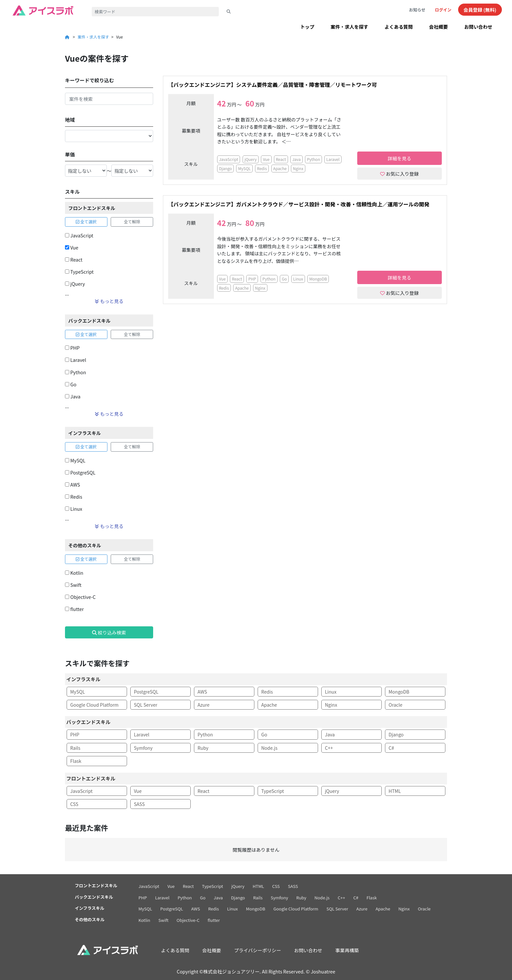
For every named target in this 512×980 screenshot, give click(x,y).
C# (391, 748)
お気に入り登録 (399, 174)
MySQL (75, 460)
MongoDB (318, 279)
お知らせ (417, 10)
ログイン (443, 10)
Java (73, 396)
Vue (72, 247)
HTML (395, 791)
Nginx (298, 168)
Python (76, 372)
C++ (329, 748)
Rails (75, 748)
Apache (280, 168)
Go (71, 384)
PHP (72, 348)
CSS (74, 804)
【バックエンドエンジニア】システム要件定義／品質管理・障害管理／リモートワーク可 (273, 85)
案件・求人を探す (350, 27)
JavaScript (79, 235)
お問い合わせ (478, 27)
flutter (74, 609)
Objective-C (80, 597)
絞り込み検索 (109, 632)
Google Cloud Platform (94, 705)
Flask (76, 761)
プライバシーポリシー (258, 950)
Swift (73, 585)
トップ (307, 27)
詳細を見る (399, 158)
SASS (139, 804)
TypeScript (79, 272)
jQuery (75, 284)
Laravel (76, 360)
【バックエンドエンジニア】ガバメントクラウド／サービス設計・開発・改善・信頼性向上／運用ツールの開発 (299, 204)
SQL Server (146, 705)
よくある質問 (399, 27)
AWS (72, 484)
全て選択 (86, 222)
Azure (203, 705)
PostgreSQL (80, 472)
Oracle (395, 705)
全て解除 (132, 222)
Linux (74, 509)
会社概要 (439, 27)
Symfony (143, 748)
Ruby (203, 748)
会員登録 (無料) (480, 10)
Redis (74, 497)
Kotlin (74, 573)
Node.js (269, 748)
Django (225, 168)
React (74, 259)
